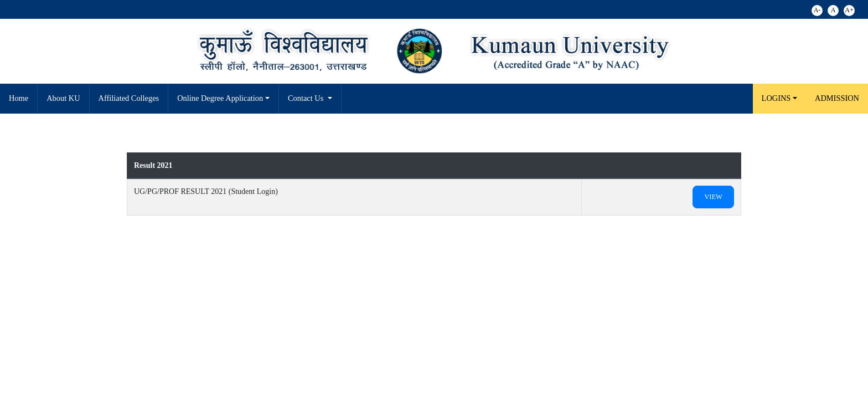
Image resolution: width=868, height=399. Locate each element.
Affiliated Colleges (129, 98)
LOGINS (776, 98)
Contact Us (307, 98)
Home (19, 98)
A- (817, 10)
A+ (849, 10)
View (713, 197)
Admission (837, 98)
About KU (63, 98)
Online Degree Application (220, 98)
